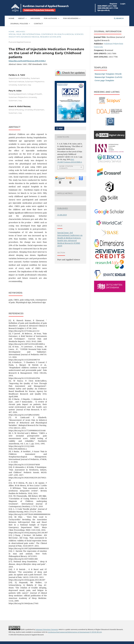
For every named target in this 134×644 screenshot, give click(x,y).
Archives (35, 18)
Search (119, 18)
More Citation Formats (66, 167)
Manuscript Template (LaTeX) (108, 77)
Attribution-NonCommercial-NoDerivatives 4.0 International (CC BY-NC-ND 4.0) (75, 632)
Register (113, 4)
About (22, 18)
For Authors (51, 18)
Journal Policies (19, 24)
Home (11, 18)
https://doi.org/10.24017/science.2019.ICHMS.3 (27, 61)
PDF (60, 128)
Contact (38, 24)
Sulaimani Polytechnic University (47, 629)
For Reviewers (71, 18)
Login (123, 4)
